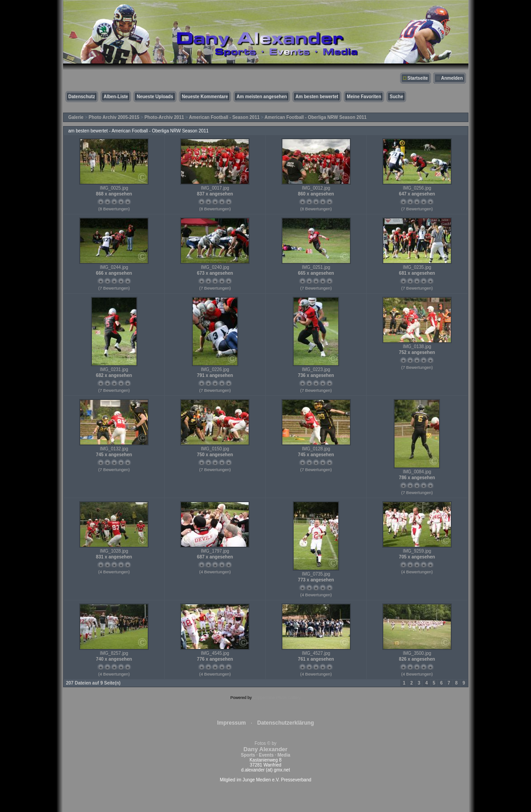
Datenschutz (82, 97)
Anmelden (452, 78)
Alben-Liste (116, 97)
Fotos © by (265, 749)
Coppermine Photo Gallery (277, 698)
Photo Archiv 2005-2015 (114, 117)
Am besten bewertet (317, 97)
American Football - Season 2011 (225, 117)
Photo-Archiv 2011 (164, 117)
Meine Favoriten (364, 97)
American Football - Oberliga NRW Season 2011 (315, 117)
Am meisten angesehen (262, 97)
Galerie (76, 117)
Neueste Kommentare (205, 97)
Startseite (418, 78)
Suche (396, 97)
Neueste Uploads (155, 97)
